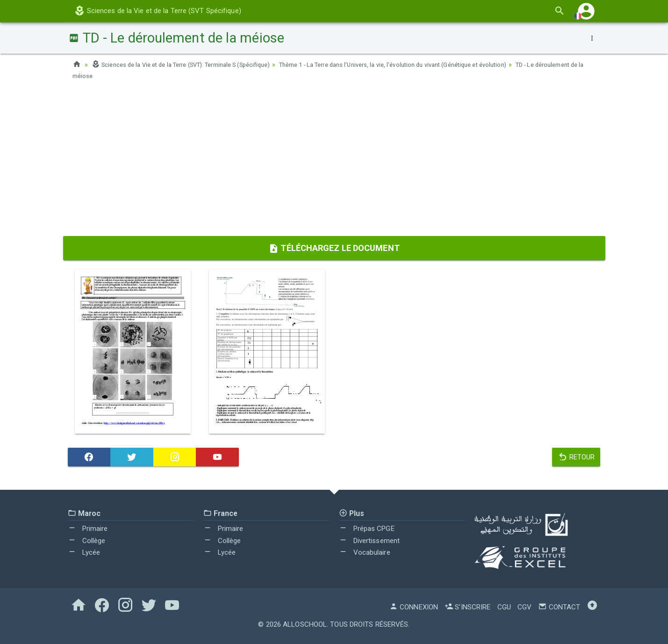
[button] (586, 11)
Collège (87, 541)
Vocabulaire (365, 552)
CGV (524, 607)
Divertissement (370, 541)
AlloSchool (305, 624)
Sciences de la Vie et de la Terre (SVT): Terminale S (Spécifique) (192, 64)
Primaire (88, 529)
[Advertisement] (334, 161)
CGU (504, 607)
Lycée (84, 552)
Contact (559, 607)
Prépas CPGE (367, 529)
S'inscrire (467, 607)
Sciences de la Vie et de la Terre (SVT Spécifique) (158, 11)
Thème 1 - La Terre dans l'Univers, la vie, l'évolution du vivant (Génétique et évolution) (429, 64)
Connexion (414, 607)
